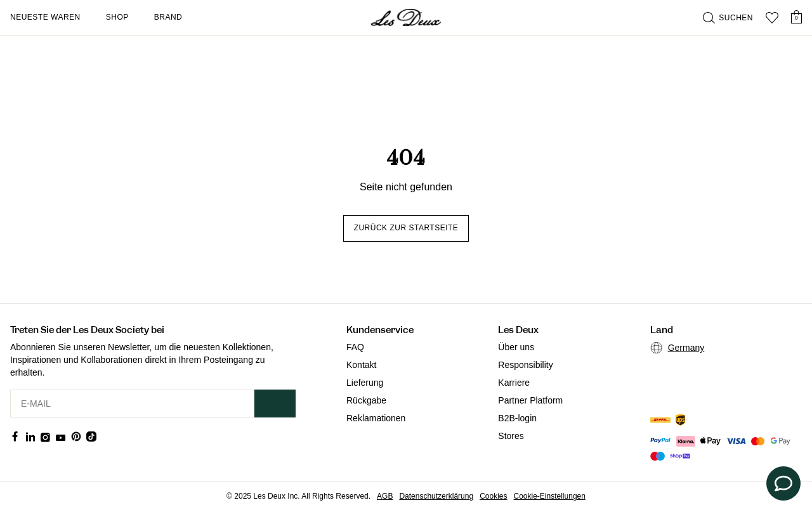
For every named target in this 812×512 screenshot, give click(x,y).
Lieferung (365, 383)
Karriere (514, 383)
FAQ (355, 347)
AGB (385, 496)
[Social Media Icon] (15, 437)
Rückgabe (366, 400)
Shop (117, 17)
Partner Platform (530, 400)
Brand (168, 17)
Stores (511, 436)
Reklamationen (376, 418)
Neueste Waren (45, 17)
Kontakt (361, 365)
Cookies (493, 496)
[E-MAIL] (132, 404)
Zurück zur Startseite (406, 228)
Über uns (516, 347)
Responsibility (525, 365)
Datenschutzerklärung (436, 496)
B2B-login (517, 418)
